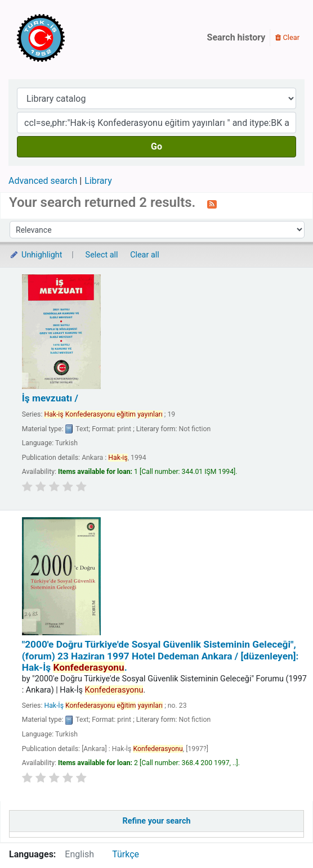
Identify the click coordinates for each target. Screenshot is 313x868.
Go (157, 146)
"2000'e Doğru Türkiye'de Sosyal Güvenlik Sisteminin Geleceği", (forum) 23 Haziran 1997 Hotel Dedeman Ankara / (160, 656)
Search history (236, 37)
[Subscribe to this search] (212, 204)
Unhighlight (36, 255)
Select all (102, 255)
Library (98, 181)
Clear (287, 37)
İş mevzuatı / (50, 398)
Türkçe (126, 854)
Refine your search (157, 821)
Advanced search (43, 181)
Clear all (145, 255)
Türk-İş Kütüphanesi (73, 38)
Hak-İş (103, 706)
